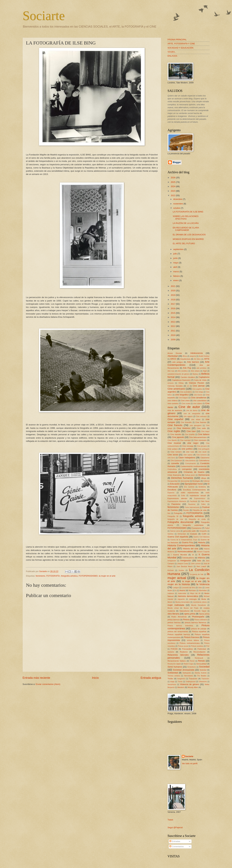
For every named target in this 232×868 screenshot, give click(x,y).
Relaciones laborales (178, 655)
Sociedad (204, 667)
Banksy (195, 374)
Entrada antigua (151, 678)
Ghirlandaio (182, 534)
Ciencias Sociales (175, 386)
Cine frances (201, 422)
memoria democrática (188, 596)
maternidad (182, 593)
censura (171, 383)
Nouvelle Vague (200, 611)
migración (181, 599)
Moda (204, 599)
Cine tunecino (201, 455)
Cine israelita (190, 434)
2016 (173, 308)
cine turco (171, 458)
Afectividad (173, 356)
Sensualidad (201, 664)
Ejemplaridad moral (194, 484)
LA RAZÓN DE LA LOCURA (186, 223)
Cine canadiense (199, 398)
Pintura (186, 620)
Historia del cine (190, 549)
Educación (175, 484)
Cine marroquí (185, 440)
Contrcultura (172, 469)
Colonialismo (204, 461)
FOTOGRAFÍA (53, 576)
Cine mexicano (200, 440)
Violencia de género (190, 684)
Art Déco (197, 359)
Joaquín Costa (183, 564)
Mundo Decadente (199, 605)
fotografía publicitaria (193, 525)
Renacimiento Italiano (177, 661)
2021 (173, 286)
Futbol (207, 528)
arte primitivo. (202, 368)
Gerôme (171, 534)
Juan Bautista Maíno (184, 566)
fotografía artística (69, 576)
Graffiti (204, 534)
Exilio (183, 496)
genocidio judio (189, 531)
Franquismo (196, 528)
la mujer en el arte (107, 576)
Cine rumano (176, 452)
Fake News (205, 501)
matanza (171, 593)
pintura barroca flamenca (196, 623)
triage (172, 682)
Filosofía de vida (199, 510)
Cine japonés (178, 437)
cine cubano (198, 404)
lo (176, 591)
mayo (176, 263)
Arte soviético (183, 371)
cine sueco (188, 455)
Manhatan (192, 591)
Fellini (203, 504)
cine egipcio (188, 416)
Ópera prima (204, 614)
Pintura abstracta (201, 620)
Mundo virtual (173, 608)
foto (169, 513)
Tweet (170, 820)
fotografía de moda (197, 519)
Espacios (171, 493)
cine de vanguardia (192, 414)
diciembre (178, 199)
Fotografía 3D (173, 516)
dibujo (204, 478)
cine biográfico (182, 395)
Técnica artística (174, 676)
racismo (171, 652)
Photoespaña (198, 617)
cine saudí (202, 452)
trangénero (181, 679)
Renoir (192, 661)
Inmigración (186, 561)
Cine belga (199, 392)
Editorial (206, 481)
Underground (191, 682)
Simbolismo (192, 667)
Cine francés (175, 425)
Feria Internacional (192, 507)
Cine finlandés (186, 422)
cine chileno (172, 401)
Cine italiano (204, 434)
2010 (173, 335)
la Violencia (203, 584)
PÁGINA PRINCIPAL (177, 40)
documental (185, 481)
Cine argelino (197, 389)
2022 (173, 195)
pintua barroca (174, 620)
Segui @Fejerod (175, 827)
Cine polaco (173, 449)
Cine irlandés (176, 434)
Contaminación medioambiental (194, 466)
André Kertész (204, 356)
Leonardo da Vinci (188, 588)
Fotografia (178, 513)
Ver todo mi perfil (190, 763)
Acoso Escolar (175, 353)
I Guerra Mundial (179, 555)
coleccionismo (190, 461)
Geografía (203, 531)
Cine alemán (199, 386)
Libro (200, 588)
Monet (170, 602)
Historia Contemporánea (181, 545)
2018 (173, 300)
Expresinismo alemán (177, 498)
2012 (173, 326)
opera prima (190, 614)
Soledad (203, 670)
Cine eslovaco (201, 416)
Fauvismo (192, 504)
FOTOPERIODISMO (88, 576)
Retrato (202, 661)
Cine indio (201, 428)
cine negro (193, 443)
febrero (177, 276)
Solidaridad (173, 673)
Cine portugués (204, 449)
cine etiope (196, 419)
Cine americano (176, 389)
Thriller (170, 679)
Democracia (204, 475)
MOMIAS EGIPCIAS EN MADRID (188, 239)
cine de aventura (175, 410)
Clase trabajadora (187, 458)
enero (176, 280)
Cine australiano (186, 392)
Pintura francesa (192, 637)
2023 (173, 191)
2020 (173, 291)
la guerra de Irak (197, 574)
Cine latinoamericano (198, 437)
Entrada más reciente (36, 678)
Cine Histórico (184, 428)
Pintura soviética (197, 646)
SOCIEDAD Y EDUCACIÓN (180, 48)
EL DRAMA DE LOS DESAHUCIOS (189, 235)
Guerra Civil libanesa (201, 537)
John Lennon (196, 564)
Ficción (186, 510)
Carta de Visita (200, 380)
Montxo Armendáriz (182, 602)
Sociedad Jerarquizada (184, 670)
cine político (187, 449)
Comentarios (176, 846)
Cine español (175, 419)
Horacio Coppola (203, 552)
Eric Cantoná (189, 487)
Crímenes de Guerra (194, 472)
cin (188, 386)
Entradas (175, 841)
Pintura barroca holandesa (180, 626)
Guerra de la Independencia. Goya (184, 540)
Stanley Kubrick (201, 673)
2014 (173, 317)
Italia (199, 561)
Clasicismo (205, 458)
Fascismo (176, 504)
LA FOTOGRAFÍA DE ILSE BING (188, 212)
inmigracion (172, 561)
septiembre (179, 249)
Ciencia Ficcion (197, 383)
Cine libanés (172, 440)
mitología (193, 599)
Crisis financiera (174, 475)
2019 (173, 295)
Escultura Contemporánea (194, 490)
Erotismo (202, 487)
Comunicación (191, 463)
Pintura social (183, 646)
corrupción (187, 469)
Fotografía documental (180, 522)
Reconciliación (199, 652)
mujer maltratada (176, 605)
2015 (173, 313)
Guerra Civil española (178, 537)
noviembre (178, 204)
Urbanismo (203, 682)
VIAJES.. (172, 52)
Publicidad (202, 649)
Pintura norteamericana (190, 643)
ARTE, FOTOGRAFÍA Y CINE (181, 44)
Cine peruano (202, 446)
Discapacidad (173, 481)
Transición (193, 679)
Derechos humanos (182, 478)
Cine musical (174, 443)
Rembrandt (199, 658)
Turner (180, 682)
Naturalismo (184, 611)
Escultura (172, 490)
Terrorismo (188, 676)
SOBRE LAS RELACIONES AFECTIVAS (186, 217)
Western (181, 687)
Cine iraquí (205, 431)
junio (176, 258)
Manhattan (203, 591)
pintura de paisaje (199, 629)
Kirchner (171, 570)
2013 (173, 322)
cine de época (192, 410)
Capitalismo (204, 377)
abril (175, 267)
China (181, 383)
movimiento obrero (200, 602)
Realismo (184, 652)
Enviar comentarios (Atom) (48, 684)
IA (193, 555)
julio (175, 254)
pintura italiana (193, 640)
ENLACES (172, 56)
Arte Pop (187, 368)
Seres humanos (175, 667)
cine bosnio (198, 395)
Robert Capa (188, 664)
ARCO (173, 359)
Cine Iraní (191, 431)
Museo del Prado (191, 608)
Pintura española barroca (179, 634)
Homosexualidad (185, 552)
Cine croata (186, 404)
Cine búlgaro (183, 398)
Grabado (194, 534)
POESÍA (174, 649)
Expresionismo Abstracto (177, 501)
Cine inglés (174, 431)
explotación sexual (198, 495)
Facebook (193, 501)
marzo (176, 272)
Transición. (205, 679)
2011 (173, 331)
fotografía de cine (175, 519)
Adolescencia (196, 353)
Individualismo (188, 558)
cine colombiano (200, 401)
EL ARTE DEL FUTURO (184, 243)
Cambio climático (188, 377)
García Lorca (175, 531)
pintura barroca (174, 623)
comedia (175, 463)
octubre (177, 208)
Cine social (173, 455)
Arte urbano (195, 371)
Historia (202, 542)
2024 (173, 186)
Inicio (95, 678)
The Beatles (202, 676)
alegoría (193, 356)
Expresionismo (200, 498)
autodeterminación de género (179, 374)
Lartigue (176, 588)
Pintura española (199, 632)
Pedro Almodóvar (179, 617)
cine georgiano (196, 425)
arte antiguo (178, 362)
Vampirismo (172, 684)
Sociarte (44, 16)
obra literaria (173, 614)
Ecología (196, 481)
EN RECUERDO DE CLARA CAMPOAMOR (186, 229)
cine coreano (173, 403)
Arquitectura (185, 359)
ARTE (207, 359)
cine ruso (190, 452)
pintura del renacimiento (178, 632)
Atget (205, 371)
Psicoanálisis (187, 649)
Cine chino (185, 401)
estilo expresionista (190, 493)
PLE (208, 646)
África (185, 356)
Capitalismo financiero (181, 380)
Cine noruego (188, 446)
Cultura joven (190, 475)
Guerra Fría (187, 542)
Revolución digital (174, 664)
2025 (173, 182)
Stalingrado (187, 673)
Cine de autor (189, 407)
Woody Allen (193, 687)
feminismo (41, 576)
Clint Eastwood (176, 461)
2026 (173, 178)
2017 (173, 304)
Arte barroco (193, 362)
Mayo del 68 (195, 593)
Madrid (182, 590)
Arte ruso (171, 371)
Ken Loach (201, 566)
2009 (173, 340)
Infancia (201, 558)
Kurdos (181, 570)
